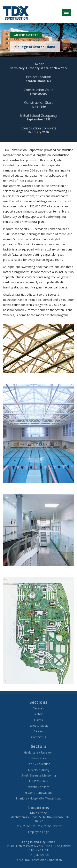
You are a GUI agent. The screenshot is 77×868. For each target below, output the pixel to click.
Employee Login (39, 832)
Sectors (38, 714)
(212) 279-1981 (26, 826)
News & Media (39, 726)
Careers (39, 731)
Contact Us (39, 737)
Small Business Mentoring (39, 775)
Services (38, 708)
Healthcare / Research (38, 752)
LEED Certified (38, 781)
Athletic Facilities (26, 35)
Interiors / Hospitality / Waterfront (38, 798)
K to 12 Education (38, 764)
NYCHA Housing (39, 770)
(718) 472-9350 (39, 855)
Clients (38, 720)
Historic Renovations (39, 793)
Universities (39, 758)
